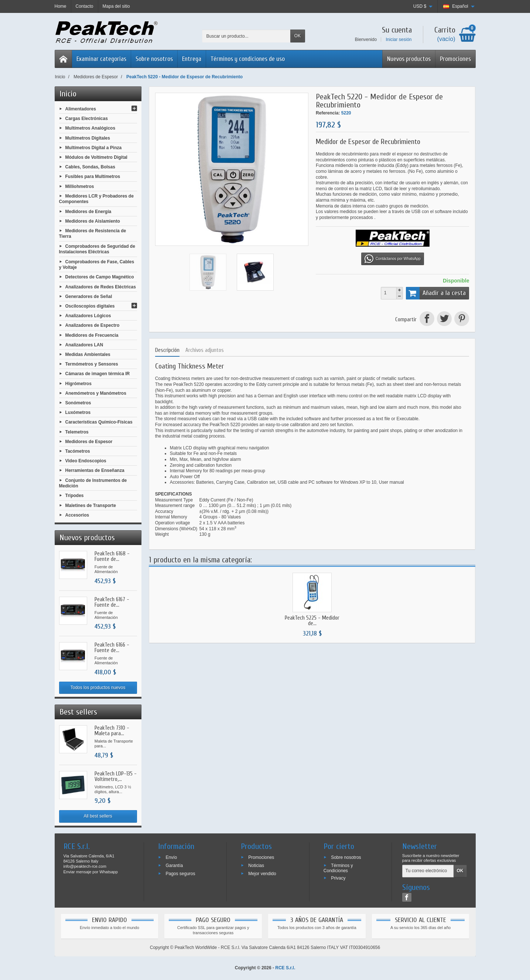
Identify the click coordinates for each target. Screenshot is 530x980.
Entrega (192, 59)
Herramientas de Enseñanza (95, 470)
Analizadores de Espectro (93, 325)
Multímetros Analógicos (90, 128)
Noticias (256, 866)
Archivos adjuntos (205, 350)
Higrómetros (78, 383)
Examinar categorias (101, 59)
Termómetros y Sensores (92, 364)
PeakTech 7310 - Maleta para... (112, 731)
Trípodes (75, 496)
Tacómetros (78, 451)
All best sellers (98, 816)
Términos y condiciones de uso (248, 59)
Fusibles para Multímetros (93, 177)
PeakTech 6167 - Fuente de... (112, 602)
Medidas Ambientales (88, 354)
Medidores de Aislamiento (93, 221)
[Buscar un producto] (246, 36)
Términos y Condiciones (338, 868)
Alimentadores (81, 109)
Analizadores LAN (84, 345)
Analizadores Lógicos (88, 316)
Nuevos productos (409, 59)
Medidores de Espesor (89, 441)
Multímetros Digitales (88, 138)
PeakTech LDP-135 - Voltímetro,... (116, 777)
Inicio (68, 94)
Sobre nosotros (154, 59)
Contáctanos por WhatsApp (393, 259)
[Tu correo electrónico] (428, 871)
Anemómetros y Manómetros (96, 393)
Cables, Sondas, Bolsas (90, 167)
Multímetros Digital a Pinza (94, 147)
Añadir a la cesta (436, 293)
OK (298, 36)
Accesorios (77, 515)
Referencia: (328, 113)
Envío (171, 857)
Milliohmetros (80, 186)
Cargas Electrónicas (87, 119)
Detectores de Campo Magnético (100, 277)
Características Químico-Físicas (99, 422)
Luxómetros (78, 412)
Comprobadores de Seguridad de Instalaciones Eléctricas (97, 249)
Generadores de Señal (89, 296)
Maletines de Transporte (91, 505)
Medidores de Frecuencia (92, 335)
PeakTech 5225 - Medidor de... (312, 621)
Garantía (174, 866)
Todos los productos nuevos (98, 688)
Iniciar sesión (399, 40)
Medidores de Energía (88, 211)
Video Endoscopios (86, 461)
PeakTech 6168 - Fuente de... (112, 556)
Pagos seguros (180, 873)
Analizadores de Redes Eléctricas (101, 287)
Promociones (455, 59)
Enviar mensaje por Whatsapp (91, 872)
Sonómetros (78, 403)
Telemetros (77, 432)
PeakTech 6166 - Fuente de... (112, 648)
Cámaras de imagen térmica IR (98, 374)
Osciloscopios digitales (90, 306)
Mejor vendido (262, 873)
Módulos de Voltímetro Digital (96, 157)
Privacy (338, 878)
